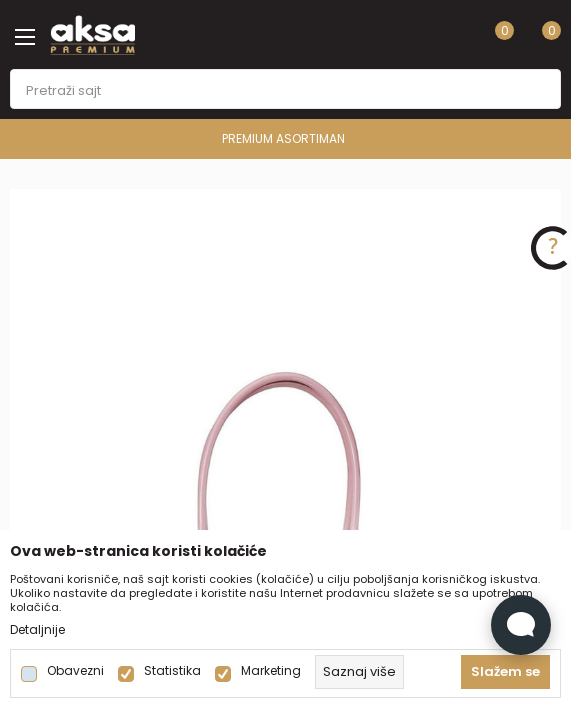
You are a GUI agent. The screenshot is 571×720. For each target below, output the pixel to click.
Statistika (172, 671)
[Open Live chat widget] (521, 625)
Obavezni (75, 671)
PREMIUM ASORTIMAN (283, 138)
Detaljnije (37, 630)
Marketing (271, 671)
